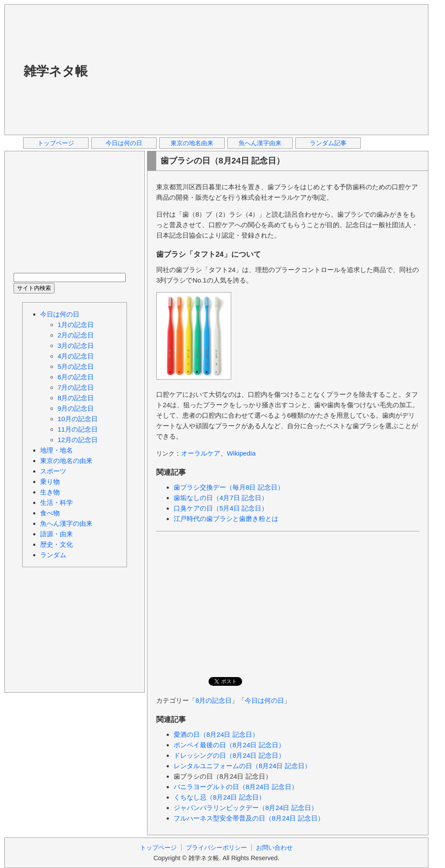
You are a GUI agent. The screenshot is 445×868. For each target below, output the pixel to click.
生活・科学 (56, 502)
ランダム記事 (328, 143)
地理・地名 (56, 450)
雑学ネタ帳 (56, 71)
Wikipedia (241, 453)
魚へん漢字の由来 (66, 523)
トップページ (56, 143)
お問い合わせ (274, 848)
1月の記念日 (76, 325)
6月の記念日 (76, 377)
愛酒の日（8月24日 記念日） (216, 734)
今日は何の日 (124, 143)
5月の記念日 (76, 366)
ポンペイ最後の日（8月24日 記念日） (229, 745)
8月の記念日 (214, 700)
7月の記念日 (76, 387)
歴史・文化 (56, 544)
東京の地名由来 (192, 143)
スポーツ (53, 471)
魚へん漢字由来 (260, 143)
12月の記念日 (78, 440)
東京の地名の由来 (66, 461)
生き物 (50, 492)
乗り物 (50, 482)
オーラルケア (201, 453)
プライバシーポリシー (216, 848)
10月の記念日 (78, 419)
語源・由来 (56, 534)
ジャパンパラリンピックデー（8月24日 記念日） (246, 808)
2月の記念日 (76, 335)
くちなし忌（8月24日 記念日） (219, 797)
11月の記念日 (78, 429)
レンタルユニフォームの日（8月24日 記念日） (242, 766)
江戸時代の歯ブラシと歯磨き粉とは (226, 519)
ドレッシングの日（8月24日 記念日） (229, 755)
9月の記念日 (76, 408)
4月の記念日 (76, 356)
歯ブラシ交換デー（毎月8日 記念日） (229, 487)
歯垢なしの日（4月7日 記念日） (221, 498)
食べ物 (50, 513)
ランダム (53, 555)
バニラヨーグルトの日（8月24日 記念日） (236, 787)
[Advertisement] (208, 69)
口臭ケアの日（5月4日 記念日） (221, 508)
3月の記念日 (76, 345)
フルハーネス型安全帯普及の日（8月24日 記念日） (249, 818)
